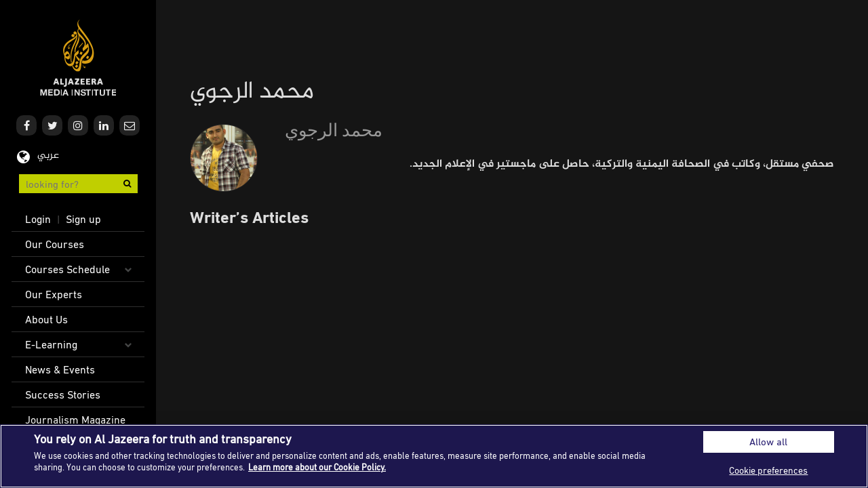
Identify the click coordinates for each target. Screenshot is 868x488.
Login (38, 219)
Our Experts (54, 294)
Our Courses (55, 244)
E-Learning (51, 344)
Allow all (768, 442)
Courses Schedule (67, 269)
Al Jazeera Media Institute (78, 58)
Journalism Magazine (75, 420)
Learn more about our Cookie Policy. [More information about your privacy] (317, 467)
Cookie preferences (768, 470)
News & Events (60, 369)
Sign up (83, 219)
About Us (46, 319)
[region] (434, 456)
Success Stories (63, 394)
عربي (48, 156)
